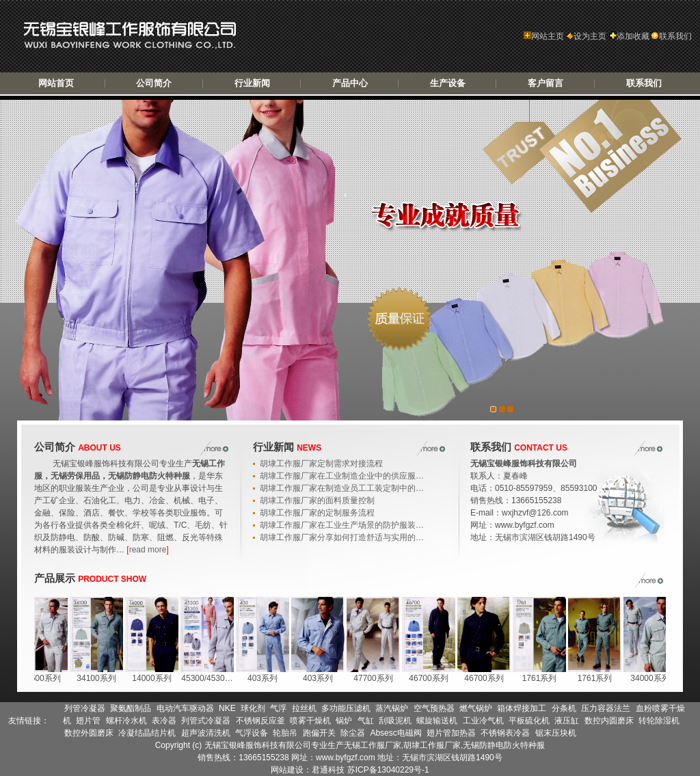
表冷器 (164, 721)
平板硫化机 (529, 721)
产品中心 (350, 83)
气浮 (278, 708)
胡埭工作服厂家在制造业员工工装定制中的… (342, 488)
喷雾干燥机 (310, 721)
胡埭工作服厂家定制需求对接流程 (321, 464)
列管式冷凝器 (206, 721)
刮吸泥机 (395, 721)
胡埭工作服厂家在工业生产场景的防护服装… (342, 525)
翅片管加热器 (451, 733)
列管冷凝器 (85, 708)
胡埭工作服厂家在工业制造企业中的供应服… (342, 476)
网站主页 (544, 36)
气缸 (366, 721)
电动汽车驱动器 (185, 708)
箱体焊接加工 (522, 708)
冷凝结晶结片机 (147, 733)
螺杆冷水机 (126, 721)
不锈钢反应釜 (260, 721)
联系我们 (672, 36)
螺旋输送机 (437, 721)
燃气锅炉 (476, 708)
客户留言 (546, 83)
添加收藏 (629, 36)
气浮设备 (252, 733)
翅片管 (88, 721)
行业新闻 (252, 83)
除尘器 (353, 733)
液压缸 (567, 721)
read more (148, 550)
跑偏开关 (319, 733)
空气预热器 (434, 708)
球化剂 (253, 708)
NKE (227, 708)
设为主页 (586, 36)
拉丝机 (304, 708)
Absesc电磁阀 (395, 733)
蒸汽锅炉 (392, 708)
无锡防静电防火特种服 (504, 745)
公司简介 (154, 83)
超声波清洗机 (206, 733)
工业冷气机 (483, 721)
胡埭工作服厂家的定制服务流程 (317, 513)
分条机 (564, 708)
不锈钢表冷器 (505, 733)
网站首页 (56, 83)
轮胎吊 (285, 733)
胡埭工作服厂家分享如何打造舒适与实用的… (342, 537)
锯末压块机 (556, 733)
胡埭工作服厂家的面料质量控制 (317, 500)
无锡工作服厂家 (373, 745)
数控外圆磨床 (89, 733)
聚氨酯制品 (131, 708)
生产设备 (448, 83)
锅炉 (344, 721)
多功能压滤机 (346, 708)
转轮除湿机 (659, 721)
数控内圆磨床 (609, 721)
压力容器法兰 (606, 708)
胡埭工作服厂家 (432, 745)
